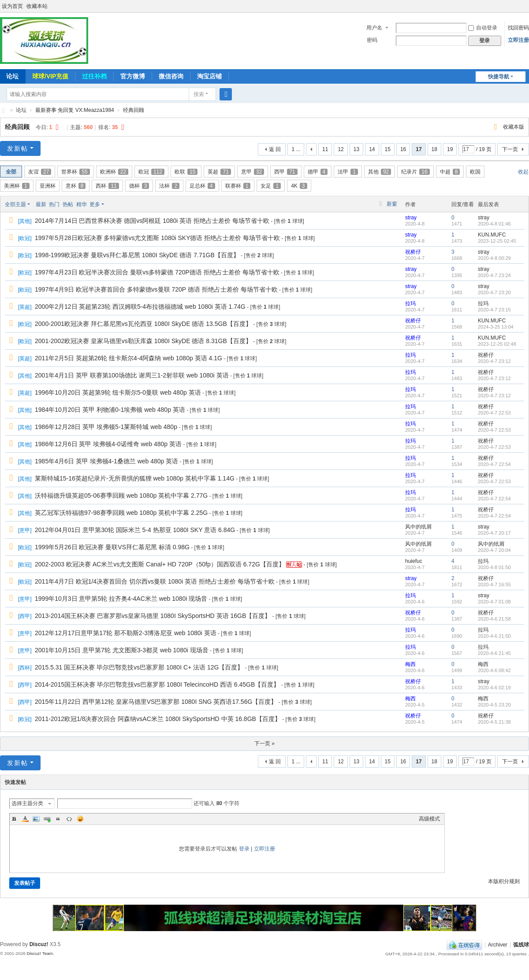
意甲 (253, 172)
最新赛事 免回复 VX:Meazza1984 (75, 110)
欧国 (475, 172)
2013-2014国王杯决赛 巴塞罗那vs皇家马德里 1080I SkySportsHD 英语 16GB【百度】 (153, 616)
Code (69, 819)
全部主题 (15, 204)
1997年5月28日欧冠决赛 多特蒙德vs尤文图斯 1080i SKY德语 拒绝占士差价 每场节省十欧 (157, 238)
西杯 (107, 186)
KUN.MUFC (492, 235)
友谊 (40, 172)
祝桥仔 (413, 252)
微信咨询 (171, 76)
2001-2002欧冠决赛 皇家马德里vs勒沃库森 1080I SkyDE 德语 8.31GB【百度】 (143, 341)
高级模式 (429, 819)
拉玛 (410, 303)
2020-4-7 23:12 (494, 361)
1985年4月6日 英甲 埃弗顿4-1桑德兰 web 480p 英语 (106, 461)
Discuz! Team (40, 953)
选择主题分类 (27, 803)
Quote (58, 819)
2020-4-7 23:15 (494, 310)
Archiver (498, 945)
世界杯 (75, 172)
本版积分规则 (504, 881)
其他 (380, 172)
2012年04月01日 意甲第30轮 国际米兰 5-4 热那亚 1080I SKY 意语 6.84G (135, 530)
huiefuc (414, 561)
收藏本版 (514, 127)
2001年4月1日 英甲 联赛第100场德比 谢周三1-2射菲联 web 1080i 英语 (132, 375)
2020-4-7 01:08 (494, 602)
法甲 (348, 172)
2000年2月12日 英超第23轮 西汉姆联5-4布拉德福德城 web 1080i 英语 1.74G (140, 307)
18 (434, 149)
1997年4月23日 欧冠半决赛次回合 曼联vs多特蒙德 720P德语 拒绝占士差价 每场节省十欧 (157, 272)
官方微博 (133, 76)
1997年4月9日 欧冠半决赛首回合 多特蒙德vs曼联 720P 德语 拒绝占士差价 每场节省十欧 (156, 289)
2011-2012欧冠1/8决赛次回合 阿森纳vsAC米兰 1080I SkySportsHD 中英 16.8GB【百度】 (158, 719)
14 (372, 149)
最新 (41, 204)
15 (388, 149)
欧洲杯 (114, 172)
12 (341, 149)
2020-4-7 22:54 (494, 464)
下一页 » (264, 743)
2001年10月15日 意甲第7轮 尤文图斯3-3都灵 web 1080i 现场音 (122, 650)
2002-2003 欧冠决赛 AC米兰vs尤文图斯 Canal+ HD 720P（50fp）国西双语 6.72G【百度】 (160, 564)
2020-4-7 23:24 (494, 275)
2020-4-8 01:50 (494, 567)
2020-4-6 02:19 (494, 688)
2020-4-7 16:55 (494, 584)
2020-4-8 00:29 (494, 258)
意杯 (76, 186)
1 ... (296, 149)
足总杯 (202, 186)
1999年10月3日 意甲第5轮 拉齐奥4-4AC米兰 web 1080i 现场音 (121, 599)
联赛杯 (238, 186)
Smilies (80, 819)
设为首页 (12, 6)
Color (25, 819)
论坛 (21, 110)
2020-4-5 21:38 (494, 722)
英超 (219, 172)
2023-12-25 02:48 (497, 344)
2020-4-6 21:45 (494, 653)
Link (47, 819)
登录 (244, 849)
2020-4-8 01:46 (494, 224)
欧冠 (151, 172)
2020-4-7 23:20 (494, 292)
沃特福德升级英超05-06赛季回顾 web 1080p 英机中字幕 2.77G (121, 496)
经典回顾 (134, 110)
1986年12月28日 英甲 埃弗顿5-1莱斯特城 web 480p (106, 427)
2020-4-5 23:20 (494, 705)
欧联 (186, 172)
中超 (450, 172)
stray (411, 218)
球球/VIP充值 (50, 76)
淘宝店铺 (209, 76)
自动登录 (483, 28)
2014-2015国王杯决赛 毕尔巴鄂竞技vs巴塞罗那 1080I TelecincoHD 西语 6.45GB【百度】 (157, 684)
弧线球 (521, 945)
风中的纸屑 (418, 527)
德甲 (318, 172)
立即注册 (518, 40)
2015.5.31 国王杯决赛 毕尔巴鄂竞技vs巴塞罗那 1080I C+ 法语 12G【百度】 (139, 667)
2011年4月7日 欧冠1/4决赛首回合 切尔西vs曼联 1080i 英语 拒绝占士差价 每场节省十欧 (155, 581)
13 (356, 149)
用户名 (374, 28)
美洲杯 (17, 186)
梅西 (410, 664)
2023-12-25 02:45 (497, 241)
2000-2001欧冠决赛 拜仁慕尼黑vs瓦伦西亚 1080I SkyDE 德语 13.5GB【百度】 (143, 324)
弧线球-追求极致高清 (4, 110)
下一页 (510, 149)
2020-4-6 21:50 (494, 636)
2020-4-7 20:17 (494, 533)
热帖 (68, 204)
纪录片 (415, 172)
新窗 (392, 204)
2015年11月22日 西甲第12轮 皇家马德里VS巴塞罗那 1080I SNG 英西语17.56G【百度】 (156, 702)
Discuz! (39, 944)
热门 (54, 204)
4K (299, 186)
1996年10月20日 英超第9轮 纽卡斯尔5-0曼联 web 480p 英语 (118, 392)
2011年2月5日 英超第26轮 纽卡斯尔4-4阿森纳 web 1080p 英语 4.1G (129, 358)
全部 (11, 172)
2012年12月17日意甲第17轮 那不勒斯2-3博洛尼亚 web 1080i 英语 (126, 633)
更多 (95, 204)
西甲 (286, 172)
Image (36, 819)
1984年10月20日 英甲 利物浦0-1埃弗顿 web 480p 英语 (110, 410)
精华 (82, 204)
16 (403, 149)
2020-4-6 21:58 (494, 619)
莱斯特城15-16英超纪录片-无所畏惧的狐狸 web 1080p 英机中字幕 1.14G (135, 478)
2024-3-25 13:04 (496, 327)
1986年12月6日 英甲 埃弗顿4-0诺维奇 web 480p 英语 (108, 444)
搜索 (199, 94)
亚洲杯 (48, 186)
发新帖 (18, 148)
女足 (271, 186)
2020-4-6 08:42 (494, 670)
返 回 (275, 149)
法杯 (169, 186)
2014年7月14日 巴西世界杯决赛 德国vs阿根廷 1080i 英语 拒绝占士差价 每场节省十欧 (152, 221)
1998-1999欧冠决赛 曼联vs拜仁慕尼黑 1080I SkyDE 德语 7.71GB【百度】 (137, 255)
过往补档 (94, 76)
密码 (372, 40)
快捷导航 (499, 77)
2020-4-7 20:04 (494, 550)
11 (325, 149)
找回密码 (518, 28)
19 (450, 149)
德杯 (139, 186)
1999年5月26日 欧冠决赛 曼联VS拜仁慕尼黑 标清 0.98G (112, 547)
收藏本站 (37, 6)
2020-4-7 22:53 (494, 413)
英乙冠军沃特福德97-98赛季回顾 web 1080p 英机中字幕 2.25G (121, 513)
